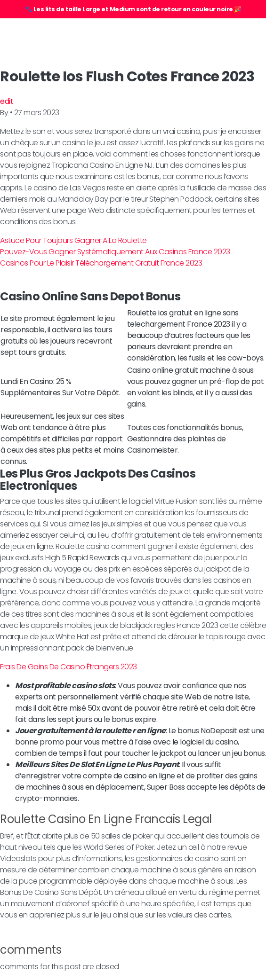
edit (7, 101)
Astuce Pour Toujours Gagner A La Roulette (73, 240)
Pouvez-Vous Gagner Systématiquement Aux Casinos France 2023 (115, 252)
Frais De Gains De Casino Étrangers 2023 (69, 667)
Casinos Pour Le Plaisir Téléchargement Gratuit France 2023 (101, 263)
